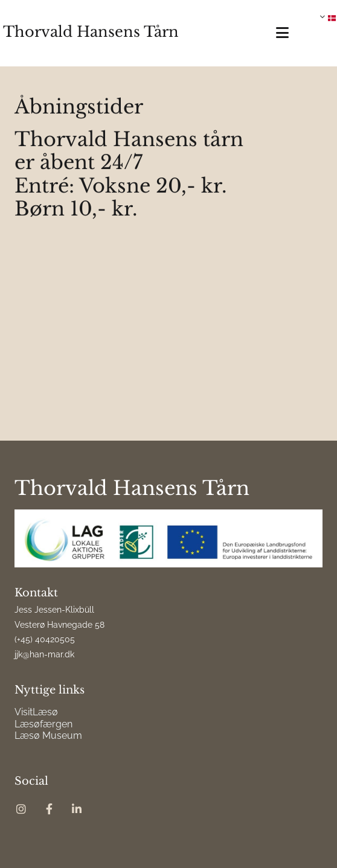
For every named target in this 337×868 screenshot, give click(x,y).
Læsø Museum (48, 736)
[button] (274, 33)
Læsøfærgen (43, 724)
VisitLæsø (36, 712)
